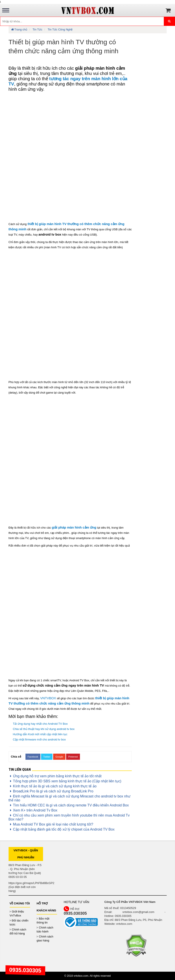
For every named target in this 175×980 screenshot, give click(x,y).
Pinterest (73, 757)
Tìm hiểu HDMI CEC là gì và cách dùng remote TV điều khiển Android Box (69, 805)
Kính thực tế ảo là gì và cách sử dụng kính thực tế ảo (53, 786)
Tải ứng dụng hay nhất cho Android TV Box (40, 724)
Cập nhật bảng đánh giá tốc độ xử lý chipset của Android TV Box (62, 829)
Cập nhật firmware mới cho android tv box (39, 739)
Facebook (33, 757)
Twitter (47, 757)
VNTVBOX (48, 698)
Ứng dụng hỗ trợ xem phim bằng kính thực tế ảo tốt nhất (55, 776)
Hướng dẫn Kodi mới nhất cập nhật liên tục (40, 734)
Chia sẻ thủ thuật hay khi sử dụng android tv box (44, 729)
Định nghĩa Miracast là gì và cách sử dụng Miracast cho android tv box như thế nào (70, 798)
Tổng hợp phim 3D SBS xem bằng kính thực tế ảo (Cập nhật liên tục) (65, 781)
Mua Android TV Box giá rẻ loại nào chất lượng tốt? (51, 824)
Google (59, 757)
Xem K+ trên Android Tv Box (33, 810)
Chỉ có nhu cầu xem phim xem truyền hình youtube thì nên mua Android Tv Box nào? (69, 817)
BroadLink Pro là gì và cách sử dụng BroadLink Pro (51, 791)
